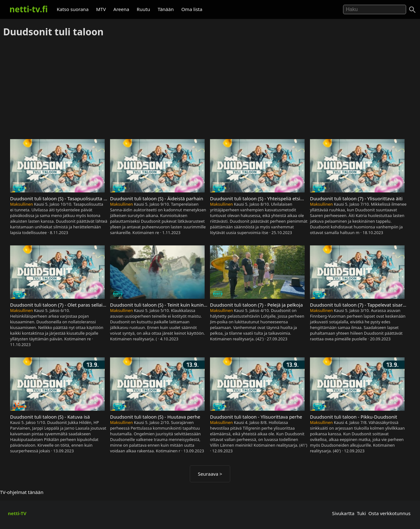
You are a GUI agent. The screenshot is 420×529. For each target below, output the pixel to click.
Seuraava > (210, 474)
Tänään (166, 9)
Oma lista (192, 9)
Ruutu (144, 9)
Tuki (362, 513)
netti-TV (17, 513)
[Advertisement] (210, 89)
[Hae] (375, 9)
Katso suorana (73, 9)
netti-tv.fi (29, 9)
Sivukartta (343, 513)
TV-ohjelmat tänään (22, 492)
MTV (101, 9)
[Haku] (412, 10)
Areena (121, 9)
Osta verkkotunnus (389, 513)
